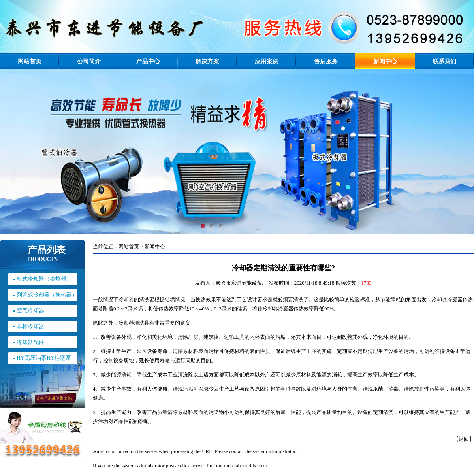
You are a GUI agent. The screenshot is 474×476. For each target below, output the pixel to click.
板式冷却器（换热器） (44, 279)
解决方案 (207, 61)
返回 (464, 439)
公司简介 (89, 61)
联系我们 (444, 61)
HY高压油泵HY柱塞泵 (44, 358)
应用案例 (267, 61)
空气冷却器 (30, 311)
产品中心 (148, 61)
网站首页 (30, 61)
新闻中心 (385, 61)
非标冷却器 (30, 326)
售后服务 (326, 61)
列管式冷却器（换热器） (47, 295)
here (196, 466)
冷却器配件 (30, 342)
